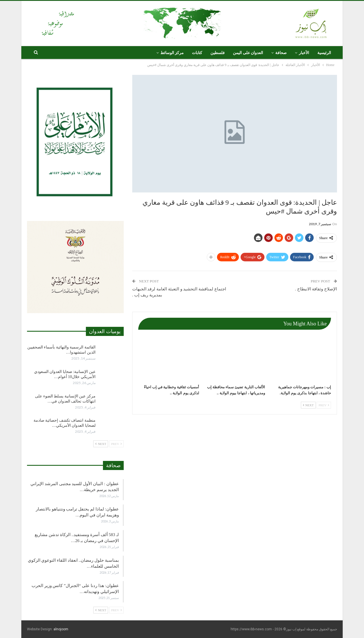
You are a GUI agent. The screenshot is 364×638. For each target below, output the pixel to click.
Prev (324, 405)
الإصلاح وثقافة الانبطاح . (316, 289)
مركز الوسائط (172, 53)
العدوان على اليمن (248, 53)
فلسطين (218, 53)
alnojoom (61, 629)
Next (308, 405)
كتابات (197, 53)
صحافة (281, 53)
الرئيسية (324, 53)
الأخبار (304, 53)
